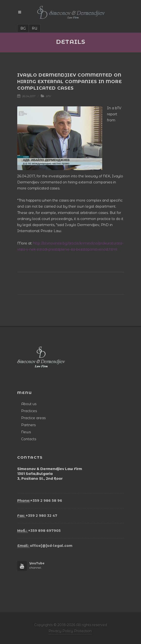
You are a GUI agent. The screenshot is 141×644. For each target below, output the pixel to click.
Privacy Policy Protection (70, 631)
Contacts (29, 439)
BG (23, 28)
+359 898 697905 (39, 531)
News (26, 432)
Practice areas (33, 418)
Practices (29, 411)
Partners (28, 425)
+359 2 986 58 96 (40, 501)
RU (35, 28)
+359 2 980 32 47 (37, 516)
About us (29, 404)
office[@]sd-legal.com (45, 546)
